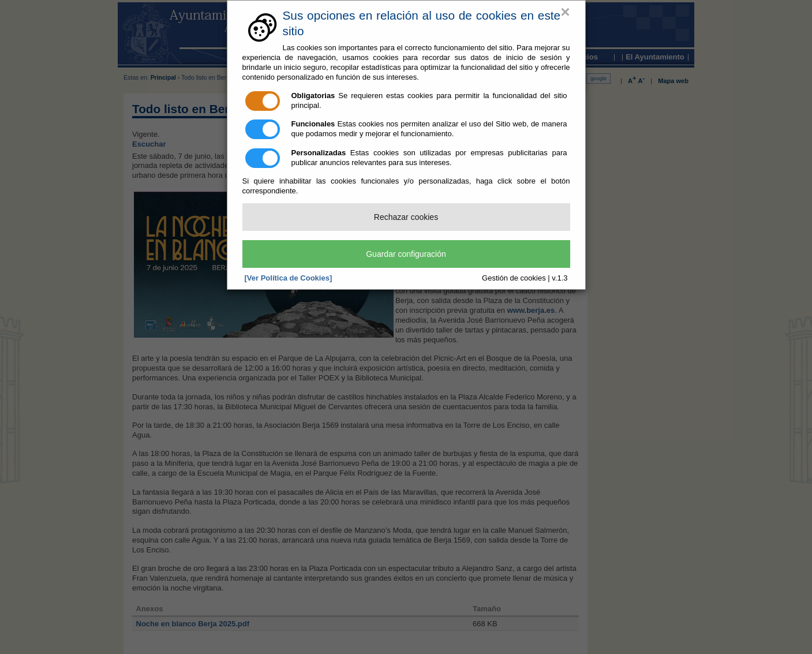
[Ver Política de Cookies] (289, 278)
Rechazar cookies (406, 217)
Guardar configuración (406, 254)
